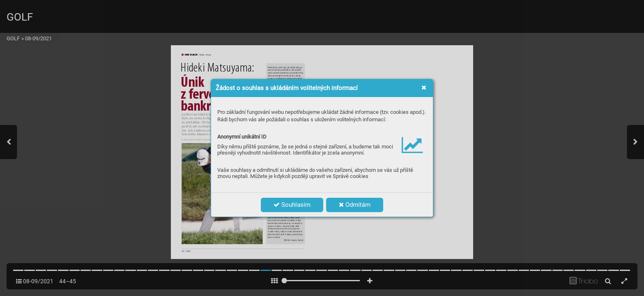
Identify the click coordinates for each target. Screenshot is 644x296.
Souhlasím (292, 205)
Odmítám (355, 205)
